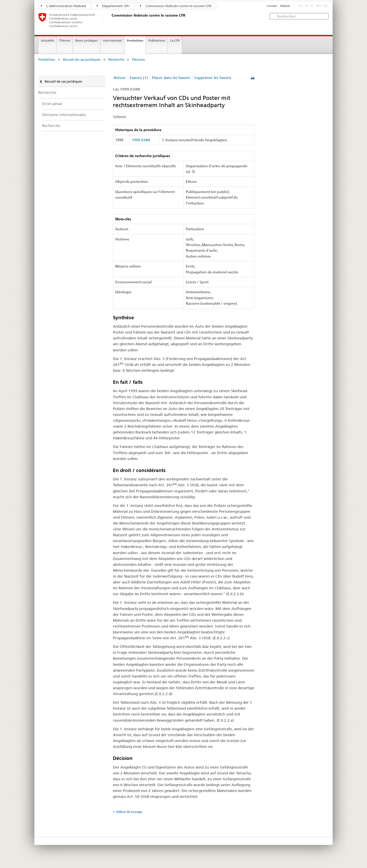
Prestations (135, 40)
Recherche (116, 60)
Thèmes (65, 40)
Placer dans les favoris (171, 78)
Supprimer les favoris (213, 78)
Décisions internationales (64, 115)
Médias (285, 6)
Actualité (48, 40)
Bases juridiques (87, 40)
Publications (157, 40)
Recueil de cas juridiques (82, 60)
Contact (272, 6)
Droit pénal (52, 104)
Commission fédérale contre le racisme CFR (176, 6)
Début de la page (129, 812)
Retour (120, 78)
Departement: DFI (113, 6)
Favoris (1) (139, 78)
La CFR (175, 40)
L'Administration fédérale (64, 6)
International (112, 40)
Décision (139, 60)
